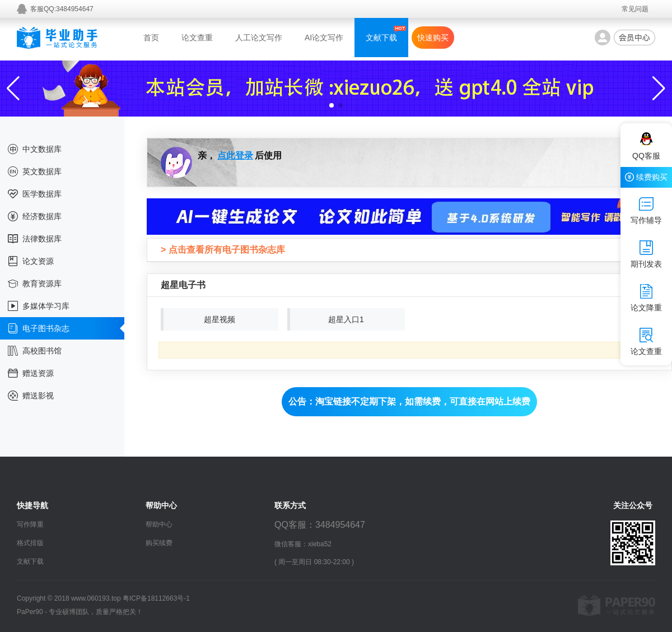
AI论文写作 (324, 38)
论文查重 (197, 38)
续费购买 (646, 177)
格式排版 (30, 543)
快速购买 (433, 38)
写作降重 (30, 524)
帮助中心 (159, 524)
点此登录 (235, 155)
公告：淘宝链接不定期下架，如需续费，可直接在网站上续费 (409, 401)
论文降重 (646, 298)
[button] (332, 105)
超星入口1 (346, 319)
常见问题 (635, 9)
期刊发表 (646, 254)
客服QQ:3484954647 (62, 9)
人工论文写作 (259, 38)
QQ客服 (646, 146)
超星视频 (220, 319)
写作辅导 (646, 211)
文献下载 (381, 38)
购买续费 (159, 543)
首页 (151, 38)
